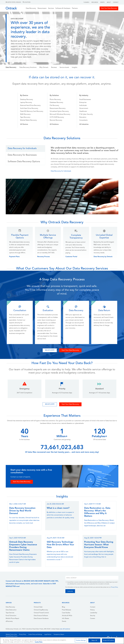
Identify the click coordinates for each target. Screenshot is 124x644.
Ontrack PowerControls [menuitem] (41, 613)
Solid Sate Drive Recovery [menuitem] (29, 108)
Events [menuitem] (64, 621)
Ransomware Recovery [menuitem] (58, 108)
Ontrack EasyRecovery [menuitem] (41, 610)
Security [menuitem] (93, 616)
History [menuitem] (92, 610)
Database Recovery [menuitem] (56, 103)
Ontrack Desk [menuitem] (38, 607)
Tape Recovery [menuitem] (25, 117)
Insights (75, 67)
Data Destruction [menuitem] (11, 610)
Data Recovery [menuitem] (10, 607)
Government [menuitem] (84, 108)
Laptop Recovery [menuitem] (26, 103)
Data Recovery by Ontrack (103, 257)
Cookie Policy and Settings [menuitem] (35, 634)
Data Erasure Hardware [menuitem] (41, 619)
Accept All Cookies (108, 640)
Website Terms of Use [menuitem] (11, 634)
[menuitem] (24, 124)
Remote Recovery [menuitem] (56, 120)
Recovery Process (44, 257)
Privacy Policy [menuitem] (23, 634)
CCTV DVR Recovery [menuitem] (57, 117)
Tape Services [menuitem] (10, 613)
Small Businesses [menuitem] (85, 100)
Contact (116, 2)
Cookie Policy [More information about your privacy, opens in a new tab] (39, 642)
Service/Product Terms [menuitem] (12, 636)
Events (102, 2)
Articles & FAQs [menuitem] (67, 616)
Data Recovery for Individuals (61, 171)
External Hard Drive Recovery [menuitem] (30, 105)
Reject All (94, 640)
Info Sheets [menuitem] (65, 619)
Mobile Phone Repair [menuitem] (12, 619)
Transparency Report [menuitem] (59, 634)
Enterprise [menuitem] (83, 103)
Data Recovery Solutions (28, 67)
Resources (95, 2)
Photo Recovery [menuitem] (55, 100)
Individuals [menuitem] (83, 105)
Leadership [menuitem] (94, 613)
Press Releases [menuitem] (66, 610)
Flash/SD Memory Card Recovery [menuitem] (32, 111)
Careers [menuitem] (93, 619)
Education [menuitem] (83, 117)
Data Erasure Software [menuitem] (41, 616)
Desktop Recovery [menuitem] (27, 100)
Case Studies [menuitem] (66, 613)
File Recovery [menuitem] (54, 105)
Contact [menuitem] (93, 607)
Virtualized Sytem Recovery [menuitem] (59, 111)
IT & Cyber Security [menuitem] (86, 114)
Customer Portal (71, 257)
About (109, 2)
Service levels (64, 67)
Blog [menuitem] (63, 607)
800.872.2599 (50, 350)
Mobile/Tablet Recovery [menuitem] (28, 120)
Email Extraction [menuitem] (11, 616)
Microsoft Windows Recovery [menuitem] (60, 114)
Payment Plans (14, 257)
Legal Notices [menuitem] (48, 634)
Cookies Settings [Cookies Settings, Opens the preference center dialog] (81, 640)
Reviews (54, 67)
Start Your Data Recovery (109, 8)
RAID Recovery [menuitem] (25, 114)
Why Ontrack (44, 67)
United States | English (14, 2)
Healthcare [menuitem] (83, 111)
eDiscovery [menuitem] (9, 621)
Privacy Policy (114, 587)
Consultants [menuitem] (83, 120)
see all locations (65, 629)
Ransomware (42, 8)
